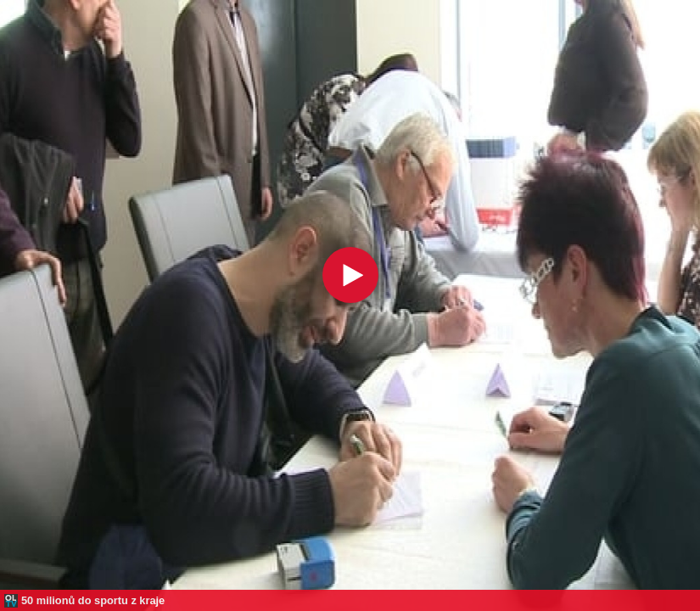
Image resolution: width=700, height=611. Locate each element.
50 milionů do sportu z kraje (93, 600)
